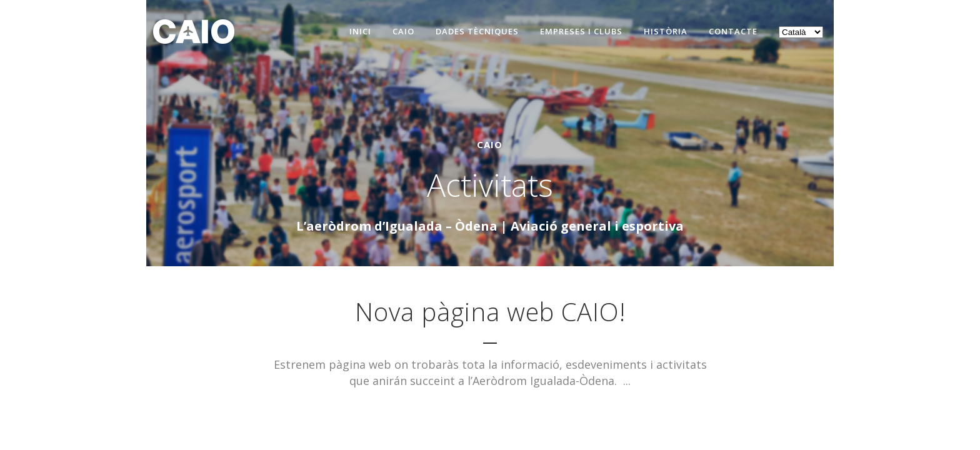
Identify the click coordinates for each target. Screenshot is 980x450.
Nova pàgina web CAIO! (490, 312)
